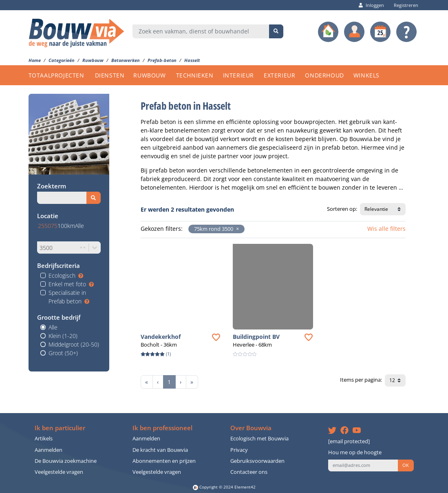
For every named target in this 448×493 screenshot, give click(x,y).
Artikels (44, 439)
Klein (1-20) (63, 336)
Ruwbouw (93, 60)
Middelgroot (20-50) (74, 344)
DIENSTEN (110, 75)
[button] (236, 229)
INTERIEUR (238, 75)
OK (406, 465)
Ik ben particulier (60, 428)
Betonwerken (126, 60)
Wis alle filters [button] (386, 229)
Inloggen (371, 5)
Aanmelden (49, 450)
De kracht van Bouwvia (160, 450)
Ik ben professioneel (162, 428)
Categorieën (62, 60)
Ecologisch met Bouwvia (259, 439)
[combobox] (201, 31)
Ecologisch (66, 275)
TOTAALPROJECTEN (56, 75)
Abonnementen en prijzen (164, 461)
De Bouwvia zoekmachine (66, 461)
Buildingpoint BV (256, 337)
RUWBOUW (149, 75)
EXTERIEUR (279, 75)
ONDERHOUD (324, 75)
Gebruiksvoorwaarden (257, 461)
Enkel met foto (71, 284)
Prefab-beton (162, 60)
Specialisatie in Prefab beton (69, 297)
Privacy (239, 450)
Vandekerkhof (161, 337)
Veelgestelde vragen (59, 472)
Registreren (404, 5)
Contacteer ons (249, 472)
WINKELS (366, 75)
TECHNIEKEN (195, 75)
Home (35, 60)
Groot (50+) (63, 353)
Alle (53, 327)
